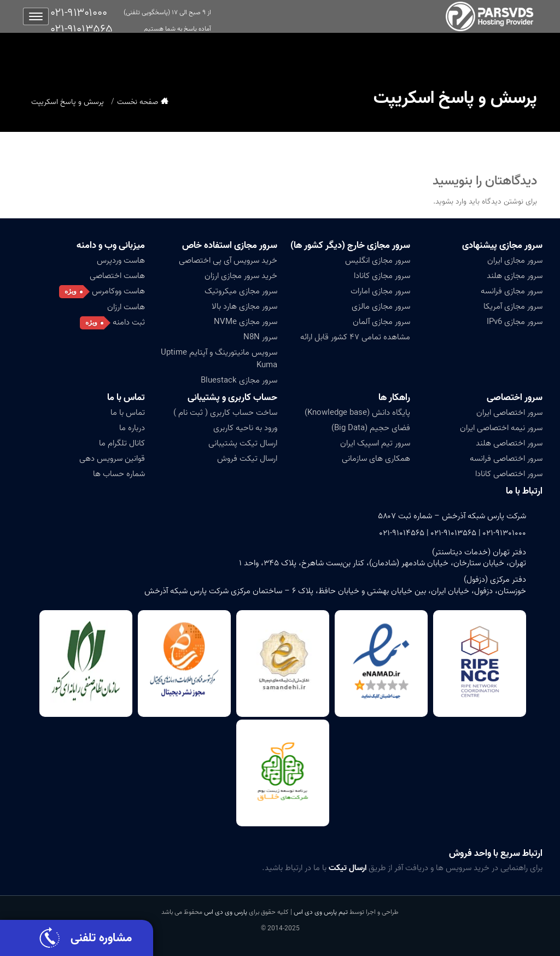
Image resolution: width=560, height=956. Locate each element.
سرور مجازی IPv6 (515, 322)
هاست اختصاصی (117, 276)
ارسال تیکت (348, 868)
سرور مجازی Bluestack (239, 380)
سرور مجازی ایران (515, 260)
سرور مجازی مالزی (381, 306)
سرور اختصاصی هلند (509, 443)
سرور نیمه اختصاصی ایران (501, 428)
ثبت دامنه (129, 322)
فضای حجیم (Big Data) (371, 428)
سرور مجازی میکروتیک (241, 291)
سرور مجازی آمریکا (513, 306)
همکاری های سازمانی (376, 459)
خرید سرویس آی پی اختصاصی (228, 260)
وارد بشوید (451, 202)
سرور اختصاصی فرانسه (506, 459)
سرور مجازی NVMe (246, 322)
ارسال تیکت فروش (247, 459)
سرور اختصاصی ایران (509, 413)
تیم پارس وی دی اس (320, 912)
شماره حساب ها (119, 474)
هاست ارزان (126, 307)
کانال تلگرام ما (122, 443)
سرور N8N (260, 337)
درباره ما (132, 428)
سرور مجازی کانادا (382, 276)
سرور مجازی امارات (380, 291)
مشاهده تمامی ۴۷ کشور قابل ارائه (355, 337)
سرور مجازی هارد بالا (244, 306)
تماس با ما (126, 398)
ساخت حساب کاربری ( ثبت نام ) (225, 413)
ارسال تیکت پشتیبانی (243, 443)
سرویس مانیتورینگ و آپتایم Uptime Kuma (219, 359)
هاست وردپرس (121, 260)
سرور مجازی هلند (515, 276)
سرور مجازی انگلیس (378, 260)
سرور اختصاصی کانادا (509, 474)
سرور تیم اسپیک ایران (375, 443)
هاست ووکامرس (118, 291)
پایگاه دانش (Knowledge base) (357, 413)
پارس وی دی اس (226, 912)
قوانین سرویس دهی (112, 459)
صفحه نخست (138, 102)
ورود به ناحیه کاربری (245, 428)
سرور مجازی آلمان (381, 322)
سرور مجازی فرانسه (512, 291)
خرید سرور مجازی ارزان (241, 276)
